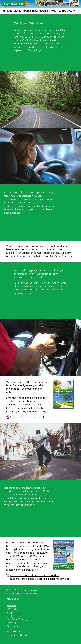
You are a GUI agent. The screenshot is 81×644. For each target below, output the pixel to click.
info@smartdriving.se (19, 635)
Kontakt (11, 623)
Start (10, 602)
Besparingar (14, 613)
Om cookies (14, 626)
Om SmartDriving (17, 619)
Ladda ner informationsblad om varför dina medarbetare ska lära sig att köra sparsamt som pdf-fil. (41, 576)
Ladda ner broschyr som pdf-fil (28, 417)
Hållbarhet (13, 609)
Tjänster (11, 606)
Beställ (11, 616)
